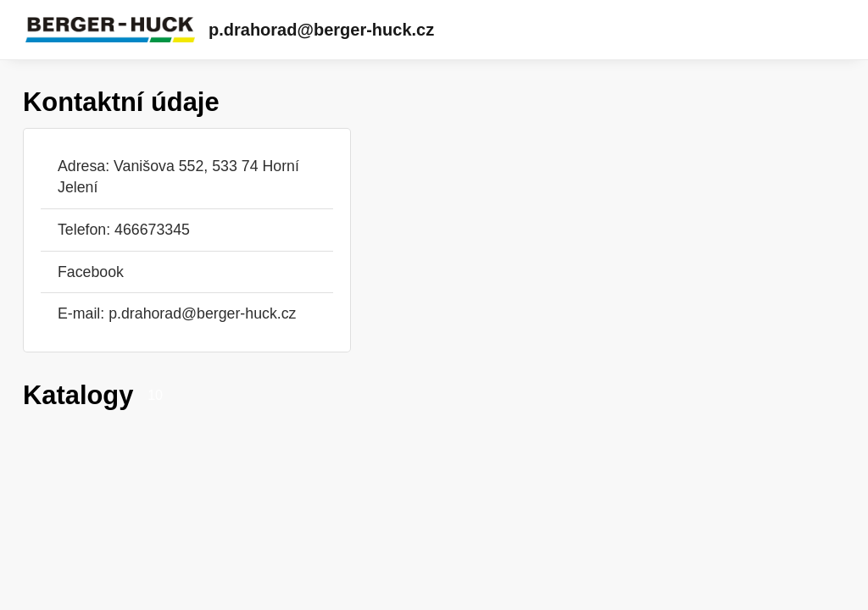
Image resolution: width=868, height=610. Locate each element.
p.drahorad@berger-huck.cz (321, 30)
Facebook (91, 272)
